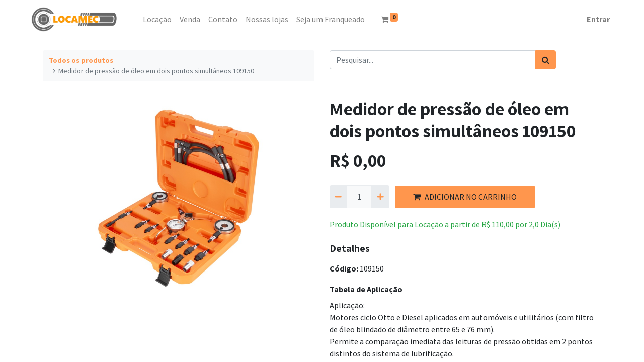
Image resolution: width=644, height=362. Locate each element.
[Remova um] (338, 197)
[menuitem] (135, 19)
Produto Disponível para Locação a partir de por (445, 224)
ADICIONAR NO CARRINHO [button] (465, 197)
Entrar (598, 19)
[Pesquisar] (546, 60)
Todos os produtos (81, 60)
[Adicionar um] (380, 197)
